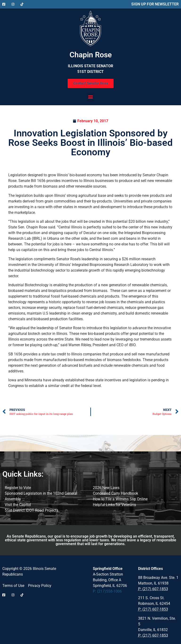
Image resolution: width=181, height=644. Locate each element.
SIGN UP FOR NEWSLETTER (155, 4)
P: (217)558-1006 (107, 591)
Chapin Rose (91, 55)
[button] (91, 97)
